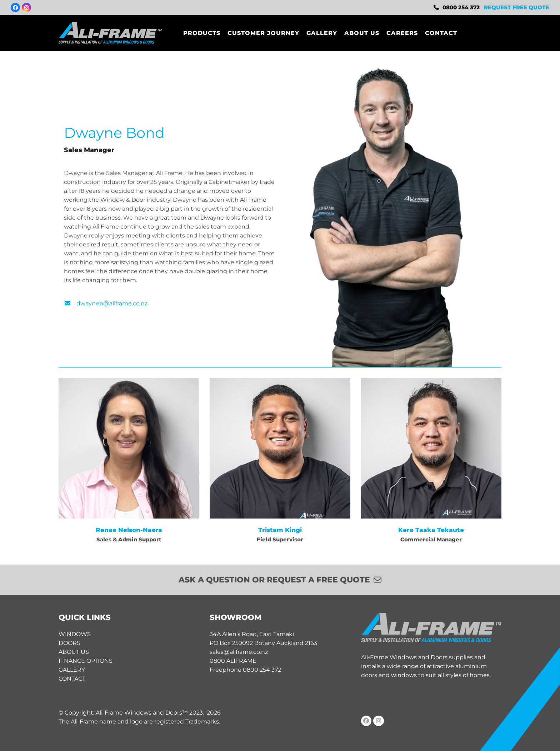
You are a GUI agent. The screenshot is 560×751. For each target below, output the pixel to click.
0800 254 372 (461, 7)
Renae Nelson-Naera (129, 530)
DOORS (69, 643)
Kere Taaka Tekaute (431, 530)
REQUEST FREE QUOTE (517, 7)
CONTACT (72, 679)
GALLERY (72, 670)
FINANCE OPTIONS (86, 661)
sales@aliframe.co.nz (239, 652)
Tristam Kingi (280, 530)
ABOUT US (74, 652)
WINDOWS (75, 634)
